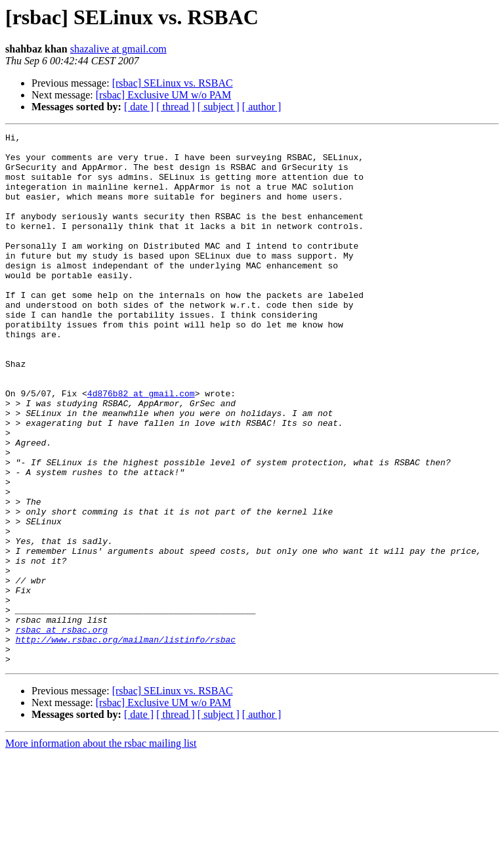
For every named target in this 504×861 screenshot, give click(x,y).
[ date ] (139, 107)
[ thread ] (176, 107)
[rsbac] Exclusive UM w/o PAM (164, 95)
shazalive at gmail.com (118, 49)
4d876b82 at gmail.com (141, 446)
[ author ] (262, 107)
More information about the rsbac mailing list (101, 850)
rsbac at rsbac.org (62, 730)
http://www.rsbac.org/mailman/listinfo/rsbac (126, 742)
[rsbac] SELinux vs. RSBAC (173, 83)
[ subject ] (219, 107)
